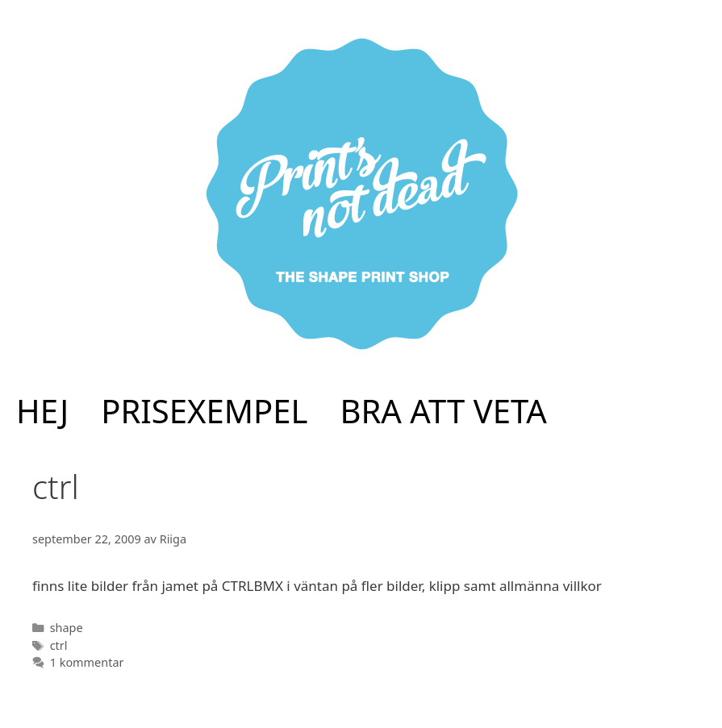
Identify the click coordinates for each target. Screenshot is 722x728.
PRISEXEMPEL (204, 411)
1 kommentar (87, 662)
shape (67, 628)
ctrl (59, 645)
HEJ (42, 411)
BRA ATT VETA (443, 411)
